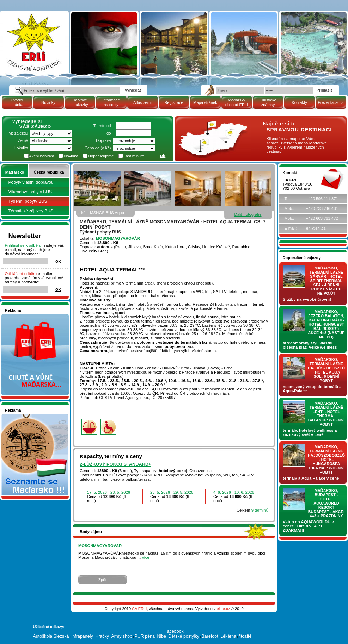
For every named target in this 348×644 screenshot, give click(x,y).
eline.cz (223, 609)
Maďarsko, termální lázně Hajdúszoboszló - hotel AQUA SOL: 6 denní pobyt (326, 370)
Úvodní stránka (17, 102)
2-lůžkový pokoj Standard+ (115, 464)
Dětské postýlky (184, 636)
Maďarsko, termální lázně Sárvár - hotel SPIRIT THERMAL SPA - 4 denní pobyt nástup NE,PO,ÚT (326, 281)
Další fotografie (248, 214)
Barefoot (210, 636)
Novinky (48, 102)
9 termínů (260, 510)
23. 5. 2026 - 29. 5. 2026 (172, 492)
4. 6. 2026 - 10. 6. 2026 (234, 492)
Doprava (103, 140)
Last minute (134, 156)
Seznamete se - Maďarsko (29, 416)
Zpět (102, 580)
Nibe (161, 636)
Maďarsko (15, 172)
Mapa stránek (205, 102)
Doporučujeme (101, 156)
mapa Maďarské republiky (212, 125)
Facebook (174, 631)
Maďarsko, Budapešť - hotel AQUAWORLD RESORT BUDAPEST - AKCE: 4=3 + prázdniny (326, 503)
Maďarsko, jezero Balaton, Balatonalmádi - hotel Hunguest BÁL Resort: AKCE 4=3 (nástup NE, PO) (326, 324)
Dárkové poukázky (80, 102)
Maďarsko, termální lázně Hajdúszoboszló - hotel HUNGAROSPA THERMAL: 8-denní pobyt (326, 459)
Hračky (102, 636)
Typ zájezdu (18, 133)
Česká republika (49, 172)
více (146, 557)
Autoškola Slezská (51, 636)
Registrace (174, 102)
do (109, 133)
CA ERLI (139, 609)
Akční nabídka (42, 156)
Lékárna (228, 636)
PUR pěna (145, 636)
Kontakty (299, 102)
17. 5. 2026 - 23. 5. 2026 (109, 492)
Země (23, 140)
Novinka (71, 156)
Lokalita (21, 148)
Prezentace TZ (331, 102)
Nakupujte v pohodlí (23, 316)
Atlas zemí (142, 102)
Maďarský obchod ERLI (237, 102)
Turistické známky (268, 102)
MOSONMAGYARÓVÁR (118, 238)
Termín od (102, 126)
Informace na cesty (111, 102)
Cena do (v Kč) (98, 148)
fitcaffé (245, 636)
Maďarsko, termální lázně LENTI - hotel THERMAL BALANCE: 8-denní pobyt (326, 414)
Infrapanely (82, 636)
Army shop (122, 636)
